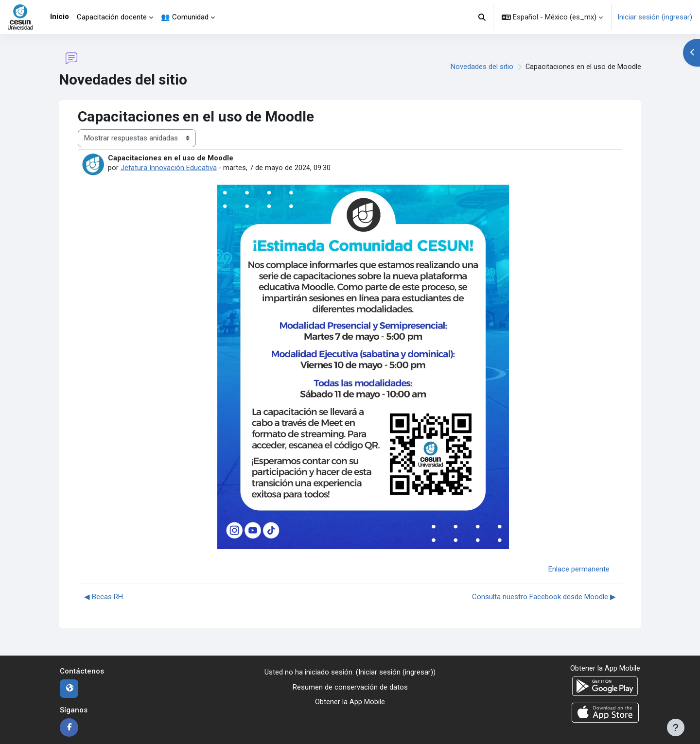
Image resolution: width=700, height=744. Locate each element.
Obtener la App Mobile (350, 702)
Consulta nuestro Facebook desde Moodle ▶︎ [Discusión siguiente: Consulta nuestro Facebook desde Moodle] (544, 597)
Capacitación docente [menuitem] (112, 17)
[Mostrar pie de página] (676, 727)
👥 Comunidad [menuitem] (185, 17)
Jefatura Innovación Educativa (169, 168)
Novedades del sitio (481, 67)
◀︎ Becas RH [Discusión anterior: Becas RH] (104, 597)
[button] (482, 17)
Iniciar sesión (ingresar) (655, 17)
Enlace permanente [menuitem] (579, 569)
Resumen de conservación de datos (350, 687)
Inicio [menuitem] (60, 17)
